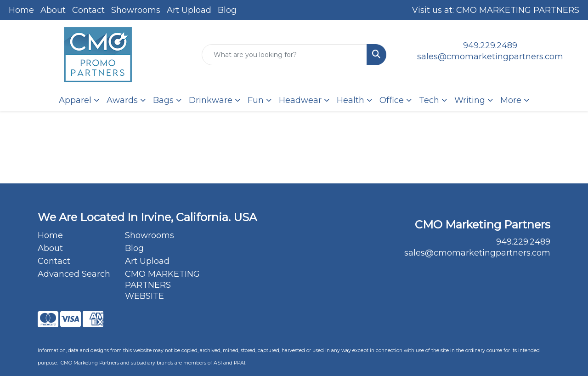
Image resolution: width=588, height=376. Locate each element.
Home (21, 10)
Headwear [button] (300, 100)
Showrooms (136, 10)
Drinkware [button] (211, 100)
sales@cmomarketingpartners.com (490, 57)
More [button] (511, 100)
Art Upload (189, 10)
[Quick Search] (285, 55)
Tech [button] (429, 100)
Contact (88, 10)
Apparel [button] (75, 100)
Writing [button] (470, 100)
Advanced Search (74, 274)
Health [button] (351, 100)
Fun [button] (256, 100)
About (53, 10)
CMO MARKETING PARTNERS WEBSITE (162, 285)
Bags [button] (163, 100)
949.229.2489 (490, 46)
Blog (227, 10)
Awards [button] (122, 100)
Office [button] (392, 100)
